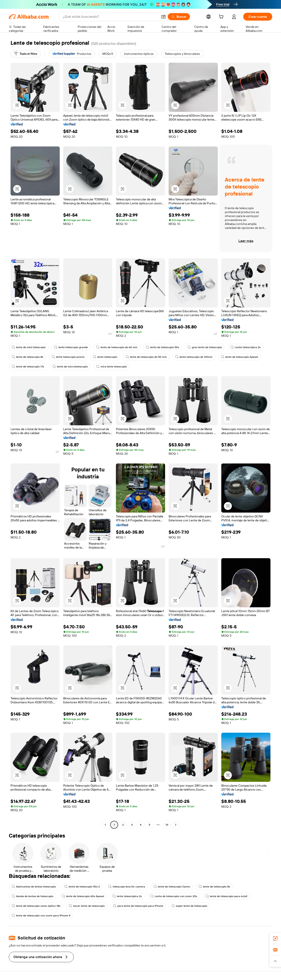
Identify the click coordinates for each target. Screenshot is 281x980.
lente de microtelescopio (70, 367)
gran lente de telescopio (205, 347)
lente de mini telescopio (29, 347)
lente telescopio (105, 357)
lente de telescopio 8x (27, 357)
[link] (275, 938)
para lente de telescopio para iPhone (138, 906)
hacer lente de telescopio (87, 906)
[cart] (222, 17)
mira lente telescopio (112, 367)
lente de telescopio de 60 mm (117, 347)
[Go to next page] (176, 825)
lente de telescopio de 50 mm (146, 357)
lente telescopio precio (68, 357)
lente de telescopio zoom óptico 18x (36, 906)
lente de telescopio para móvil (226, 896)
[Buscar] (179, 17)
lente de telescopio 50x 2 (82, 887)
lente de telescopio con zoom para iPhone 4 (41, 916)
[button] (163, 17)
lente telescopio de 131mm (194, 357)
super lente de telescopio (189, 906)
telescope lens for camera (127, 887)
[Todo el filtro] (26, 54)
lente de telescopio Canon (172, 887)
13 (167, 825)
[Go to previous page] (105, 825)
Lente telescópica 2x (245, 347)
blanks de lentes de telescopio (32, 896)
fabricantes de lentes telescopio (34, 887)
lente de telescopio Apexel (239, 357)
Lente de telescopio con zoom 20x (174, 896)
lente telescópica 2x (127, 896)
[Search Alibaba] (110, 17)
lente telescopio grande (71, 347)
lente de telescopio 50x (162, 347)
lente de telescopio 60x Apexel (83, 896)
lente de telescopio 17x (28, 367)
